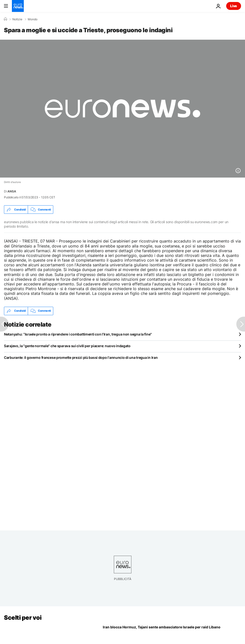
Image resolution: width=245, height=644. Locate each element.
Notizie (17, 19)
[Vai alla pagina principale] (18, 6)
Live (234, 6)
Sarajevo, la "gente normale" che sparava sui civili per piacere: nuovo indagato (67, 346)
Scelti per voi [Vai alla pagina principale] (23, 618)
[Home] (5, 19)
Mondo (33, 19)
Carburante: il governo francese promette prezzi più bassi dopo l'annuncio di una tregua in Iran (81, 357)
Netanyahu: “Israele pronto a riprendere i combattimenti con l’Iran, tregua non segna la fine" (78, 334)
